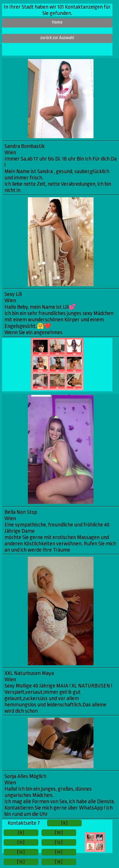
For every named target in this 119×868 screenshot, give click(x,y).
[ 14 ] (59, 852)
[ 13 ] (21, 852)
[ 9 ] (21, 833)
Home (57, 22)
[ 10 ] (59, 833)
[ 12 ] (59, 842)
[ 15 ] (21, 862)
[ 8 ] (64, 823)
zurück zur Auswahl (57, 38)
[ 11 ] (21, 842)
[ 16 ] (59, 862)
